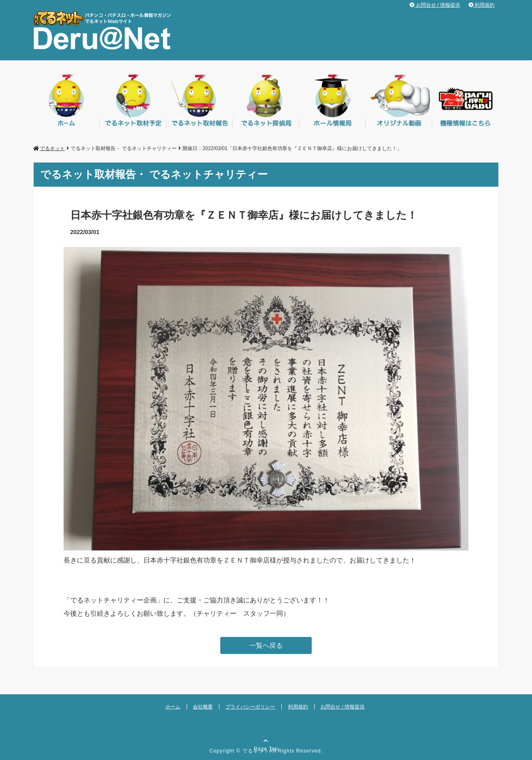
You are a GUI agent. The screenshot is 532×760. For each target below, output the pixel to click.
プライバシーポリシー (250, 707)
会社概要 (203, 707)
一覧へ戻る (266, 645)
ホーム (173, 707)
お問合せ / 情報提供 (435, 5)
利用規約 (482, 5)
